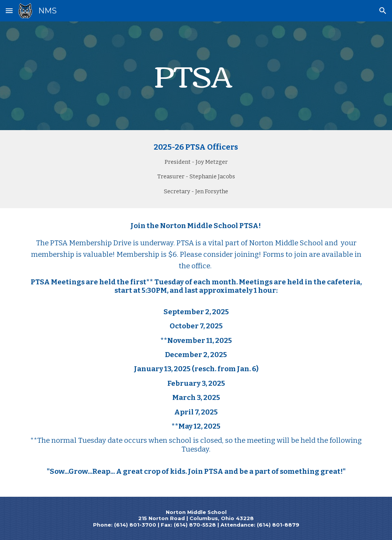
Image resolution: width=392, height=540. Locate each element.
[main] (196, 76)
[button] (9, 11)
